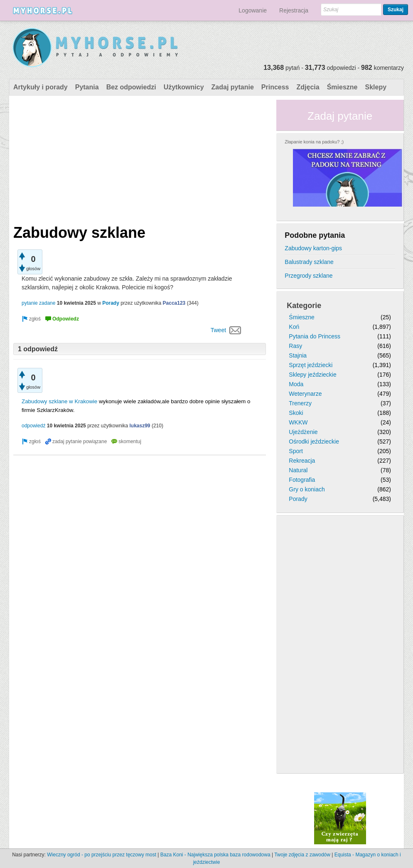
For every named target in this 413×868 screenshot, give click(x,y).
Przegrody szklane (309, 276)
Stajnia (298, 355)
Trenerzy (300, 403)
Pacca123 (174, 303)
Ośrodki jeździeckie (314, 441)
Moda (296, 384)
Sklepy (376, 87)
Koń (294, 327)
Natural (298, 470)
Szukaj (396, 10)
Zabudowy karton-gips (313, 248)
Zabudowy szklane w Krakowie (59, 401)
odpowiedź (33, 426)
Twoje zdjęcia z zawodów (302, 855)
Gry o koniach (307, 489)
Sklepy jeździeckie (312, 375)
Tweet (218, 330)
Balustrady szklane (309, 262)
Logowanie (253, 10)
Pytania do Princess (315, 336)
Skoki (296, 413)
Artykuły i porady (41, 87)
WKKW (298, 422)
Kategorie (304, 306)
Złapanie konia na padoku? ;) (314, 142)
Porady (111, 303)
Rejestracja (294, 10)
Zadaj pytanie (233, 87)
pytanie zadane (38, 303)
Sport (296, 451)
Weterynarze (305, 394)
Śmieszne (342, 87)
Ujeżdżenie (303, 432)
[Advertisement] (140, 158)
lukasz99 (140, 426)
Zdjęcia (308, 87)
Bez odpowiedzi (131, 87)
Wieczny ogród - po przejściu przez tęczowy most (102, 855)
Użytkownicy (184, 87)
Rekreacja (302, 461)
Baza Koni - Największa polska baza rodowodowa (215, 855)
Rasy (295, 346)
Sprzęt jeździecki (311, 365)
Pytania (87, 87)
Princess (275, 87)
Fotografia (302, 480)
